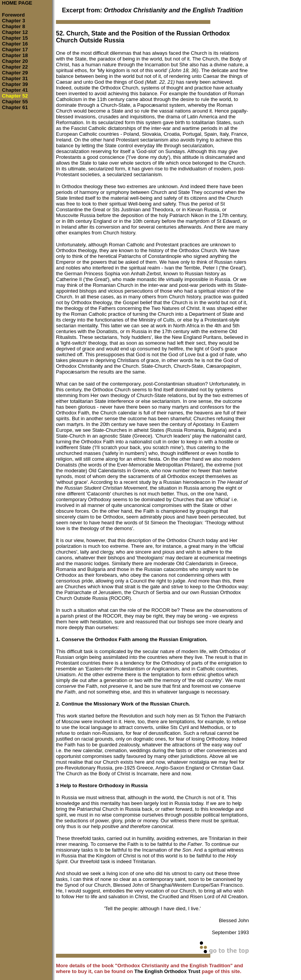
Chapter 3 (14, 21)
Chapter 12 (15, 32)
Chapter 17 (15, 50)
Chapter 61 (15, 107)
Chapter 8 (14, 26)
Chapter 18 (15, 55)
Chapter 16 (15, 44)
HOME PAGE (17, 3)
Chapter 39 (15, 84)
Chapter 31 (15, 78)
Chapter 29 (15, 73)
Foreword (13, 15)
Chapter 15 (15, 38)
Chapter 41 (15, 90)
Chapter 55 (15, 102)
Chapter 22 (15, 67)
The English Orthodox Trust (167, 971)
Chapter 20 (15, 61)
